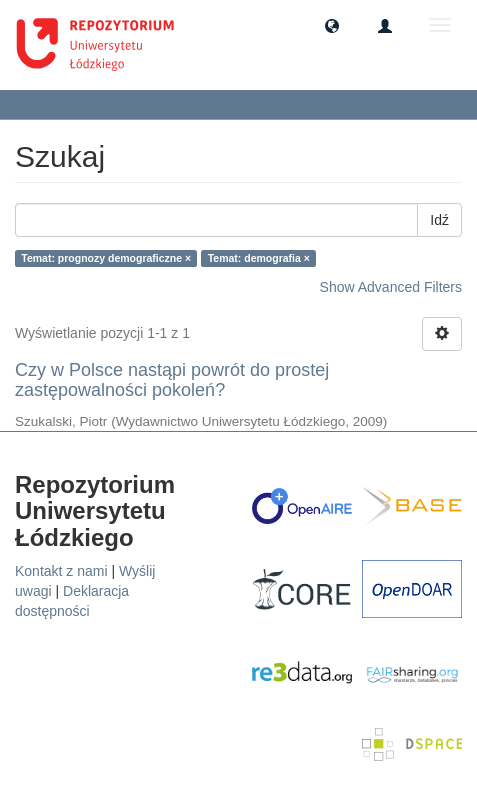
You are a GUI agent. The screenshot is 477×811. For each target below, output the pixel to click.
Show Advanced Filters (391, 287)
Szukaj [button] (54, 104)
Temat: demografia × (259, 258)
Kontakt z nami (61, 571)
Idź (439, 220)
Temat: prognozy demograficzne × (106, 258)
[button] (332, 25)
